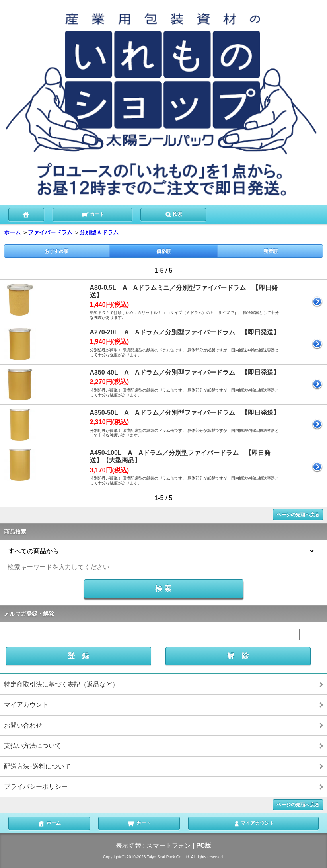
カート (92, 214)
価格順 (163, 251)
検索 (173, 214)
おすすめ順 (56, 251)
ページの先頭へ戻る (298, 515)
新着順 (271, 251)
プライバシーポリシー (36, 787)
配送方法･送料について (37, 766)
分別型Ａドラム (99, 232)
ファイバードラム (50, 232)
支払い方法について (33, 746)
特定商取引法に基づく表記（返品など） (61, 684)
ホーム (12, 232)
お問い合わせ (23, 725)
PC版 (204, 846)
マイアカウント (26, 705)
